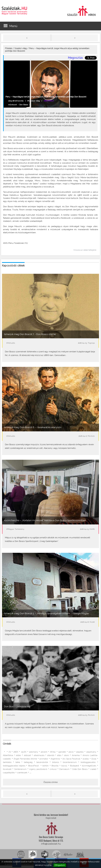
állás (59, 755)
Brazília (55, 766)
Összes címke (50, 782)
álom (67, 755)
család (93, 769)
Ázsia (94, 759)
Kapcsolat (51, 818)
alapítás (80, 752)
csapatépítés (9, 773)
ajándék (62, 752)
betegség (28, 762)
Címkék (7, 744)
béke (18, 762)
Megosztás (75, 58)
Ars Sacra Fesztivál (71, 759)
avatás (86, 759)
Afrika (53, 752)
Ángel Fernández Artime (25, 759)
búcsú (64, 766)
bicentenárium (70, 762)
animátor (44, 759)
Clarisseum (64, 769)
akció (71, 752)
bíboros (56, 762)
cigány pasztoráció (38, 769)
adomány (34, 752)
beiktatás (7, 762)
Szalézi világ (21, 48)
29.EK (24, 752)
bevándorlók (42, 762)
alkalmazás (39, 755)
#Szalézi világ (34, 101)
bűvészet (7, 769)
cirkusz (53, 769)
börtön (45, 766)
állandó (51, 755)
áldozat (27, 755)
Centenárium (20, 769)
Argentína (55, 759)
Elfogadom (60, 865)
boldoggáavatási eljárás (14, 766)
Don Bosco (24, 105)
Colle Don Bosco (80, 769)
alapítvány (91, 752)
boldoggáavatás (88, 762)
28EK (16, 752)
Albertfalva (8, 755)
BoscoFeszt (34, 766)
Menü (10, 26)
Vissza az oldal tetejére (85, 250)
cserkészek (22, 773)
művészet (13, 105)
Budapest (75, 766)
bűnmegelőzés (89, 766)
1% (10, 752)
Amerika (76, 755)
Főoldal (8, 48)
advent (44, 752)
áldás (18, 755)
